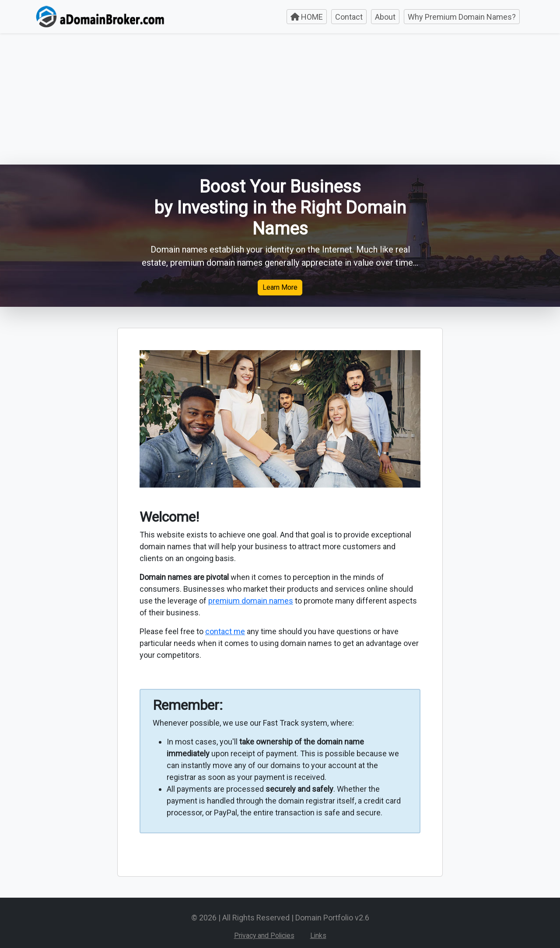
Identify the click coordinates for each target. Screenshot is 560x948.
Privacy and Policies (264, 936)
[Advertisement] (280, 99)
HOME (307, 17)
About (385, 17)
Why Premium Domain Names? (462, 17)
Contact (349, 17)
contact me (225, 631)
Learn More (280, 287)
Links (318, 936)
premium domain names (251, 601)
